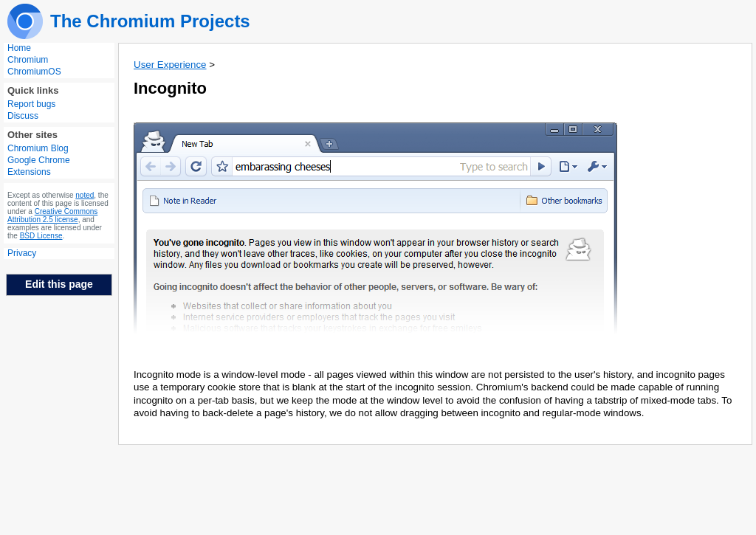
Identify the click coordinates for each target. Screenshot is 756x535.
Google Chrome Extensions (39, 166)
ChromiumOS (34, 72)
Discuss (23, 116)
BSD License (41, 236)
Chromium (28, 60)
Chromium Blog (38, 148)
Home (19, 48)
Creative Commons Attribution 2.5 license (52, 215)
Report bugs (31, 104)
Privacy (22, 253)
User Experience (170, 65)
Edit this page (59, 284)
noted (85, 195)
